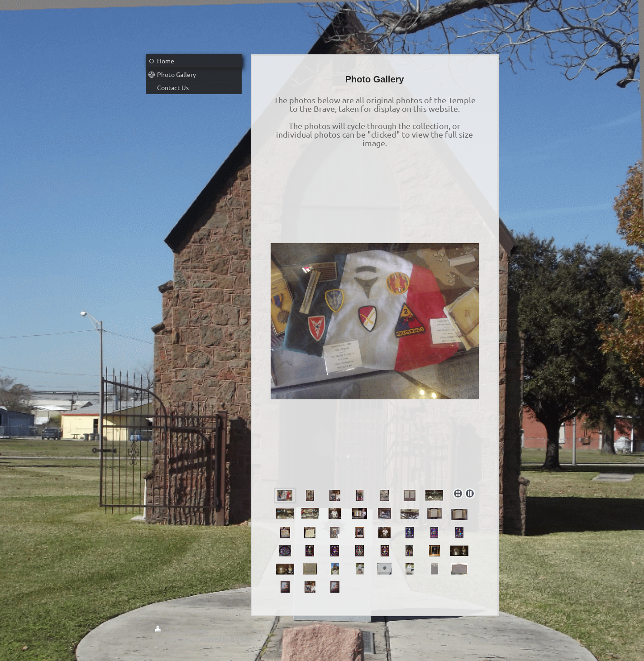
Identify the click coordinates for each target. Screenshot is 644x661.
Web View (475, 638)
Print (167, 629)
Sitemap (195, 629)
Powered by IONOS (223, 638)
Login (482, 629)
